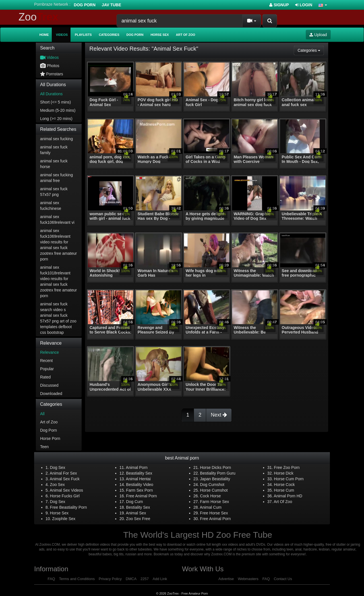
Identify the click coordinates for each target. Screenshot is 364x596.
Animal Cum (211, 507)
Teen (44, 447)
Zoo (38, 17)
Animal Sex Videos (66, 490)
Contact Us (283, 579)
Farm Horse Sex (214, 502)
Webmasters (248, 579)
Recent (46, 361)
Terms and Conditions (77, 579)
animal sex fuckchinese (51, 206)
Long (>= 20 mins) (56, 119)
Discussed (49, 385)
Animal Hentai (138, 479)
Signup (279, 5)
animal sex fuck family (54, 150)
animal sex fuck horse (54, 164)
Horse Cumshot (214, 490)
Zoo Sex (57, 485)
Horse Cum (284, 490)
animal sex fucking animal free (56, 178)
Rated (45, 377)
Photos (50, 66)
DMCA (131, 579)
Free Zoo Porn (287, 467)
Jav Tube (111, 5)
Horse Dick (284, 473)
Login (304, 5)
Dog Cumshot (212, 485)
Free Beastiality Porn (69, 507)
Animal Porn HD (288, 496)
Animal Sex (136, 513)
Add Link (160, 579)
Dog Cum (134, 502)
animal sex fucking (56, 139)
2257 (145, 579)
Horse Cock (284, 485)
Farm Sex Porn (139, 490)
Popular (47, 369)
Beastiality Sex (139, 473)
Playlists (83, 35)
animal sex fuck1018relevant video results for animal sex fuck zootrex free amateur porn (58, 282)
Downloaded (51, 394)
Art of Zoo (186, 35)
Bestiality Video (139, 485)
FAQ (51, 579)
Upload (318, 35)
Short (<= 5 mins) (55, 102)
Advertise (226, 579)
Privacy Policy (110, 579)
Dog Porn (85, 5)
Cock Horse (210, 496)
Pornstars (52, 74)
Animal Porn (137, 467)
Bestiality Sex (138, 507)
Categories (109, 35)
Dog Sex (58, 467)
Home (44, 35)
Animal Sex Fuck (65, 479)
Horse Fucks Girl (65, 496)
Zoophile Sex (64, 519)
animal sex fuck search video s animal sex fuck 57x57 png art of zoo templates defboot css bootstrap (58, 318)
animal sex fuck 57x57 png (54, 192)
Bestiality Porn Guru (218, 473)
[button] (323, 5)
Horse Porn (50, 438)
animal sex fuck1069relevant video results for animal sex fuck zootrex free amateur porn (58, 245)
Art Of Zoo (283, 502)
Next (219, 415)
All (42, 414)
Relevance (49, 352)
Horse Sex (160, 35)
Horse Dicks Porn (215, 467)
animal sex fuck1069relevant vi (57, 220)
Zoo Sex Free (138, 519)
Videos (62, 35)
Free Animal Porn (141, 496)
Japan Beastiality (215, 479)
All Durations (51, 94)
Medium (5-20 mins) (58, 110)
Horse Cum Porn (289, 479)
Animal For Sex (63, 473)
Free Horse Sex (214, 513)
